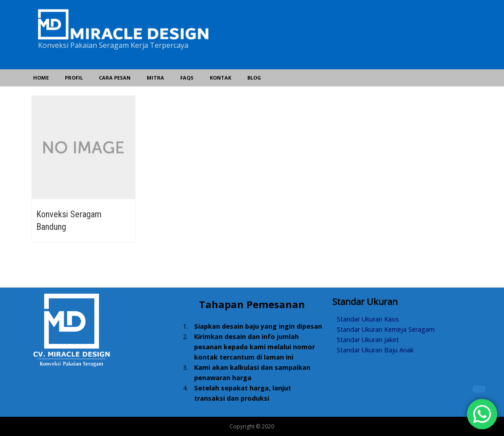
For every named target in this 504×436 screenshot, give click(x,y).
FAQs (187, 78)
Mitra (155, 78)
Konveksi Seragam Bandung (69, 220)
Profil (74, 78)
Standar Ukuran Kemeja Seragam (386, 329)
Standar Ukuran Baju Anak (375, 350)
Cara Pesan (115, 78)
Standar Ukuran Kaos (368, 319)
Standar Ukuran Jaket (368, 340)
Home (41, 78)
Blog (254, 78)
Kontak (220, 78)
